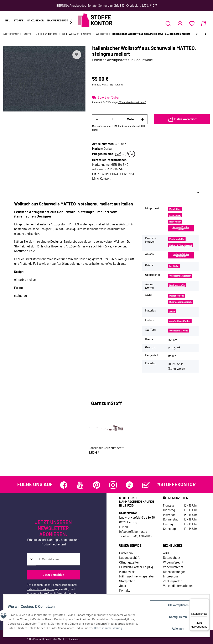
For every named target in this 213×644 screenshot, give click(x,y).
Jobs (123, 586)
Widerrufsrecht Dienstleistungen (174, 569)
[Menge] (113, 119)
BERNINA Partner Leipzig (136, 567)
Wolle (172, 311)
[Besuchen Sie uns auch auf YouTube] (80, 485)
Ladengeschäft (129, 557)
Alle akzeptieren (175, 608)
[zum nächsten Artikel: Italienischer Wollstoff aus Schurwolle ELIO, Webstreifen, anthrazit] (205, 34)
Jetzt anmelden (53, 575)
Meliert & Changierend (181, 245)
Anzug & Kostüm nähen (181, 228)
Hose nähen (175, 222)
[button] (168, 23)
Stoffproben (127, 581)
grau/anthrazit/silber (180, 321)
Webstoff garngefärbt (180, 276)
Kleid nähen (175, 209)
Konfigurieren (175, 618)
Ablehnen (175, 629)
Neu (8, 20)
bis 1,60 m (174, 266)
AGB (166, 553)
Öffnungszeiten (129, 562)
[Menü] (206, 601)
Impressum (170, 576)
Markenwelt (127, 572)
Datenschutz (172, 557)
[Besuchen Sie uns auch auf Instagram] (113, 485)
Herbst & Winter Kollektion (181, 255)
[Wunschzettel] (192, 23)
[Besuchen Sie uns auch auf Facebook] (64, 485)
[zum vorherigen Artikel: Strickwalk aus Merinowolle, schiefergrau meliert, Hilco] (197, 34)
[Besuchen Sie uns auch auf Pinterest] (97, 485)
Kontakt (105, 178)
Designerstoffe (177, 285)
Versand (119, 84)
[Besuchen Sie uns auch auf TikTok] (129, 485)
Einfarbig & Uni (177, 239)
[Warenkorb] (204, 23)
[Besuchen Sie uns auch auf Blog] (146, 485)
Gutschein (126, 553)
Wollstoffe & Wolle (179, 331)
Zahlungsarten (173, 581)
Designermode (177, 296)
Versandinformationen (178, 586)
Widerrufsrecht (173, 562)
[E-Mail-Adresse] (58, 559)
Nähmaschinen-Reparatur (137, 576)
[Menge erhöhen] (143, 119)
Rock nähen (175, 215)
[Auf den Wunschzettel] (77, 55)
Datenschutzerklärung (41, 589)
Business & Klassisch (180, 302)
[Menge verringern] (97, 119)
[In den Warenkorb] (182, 119)
